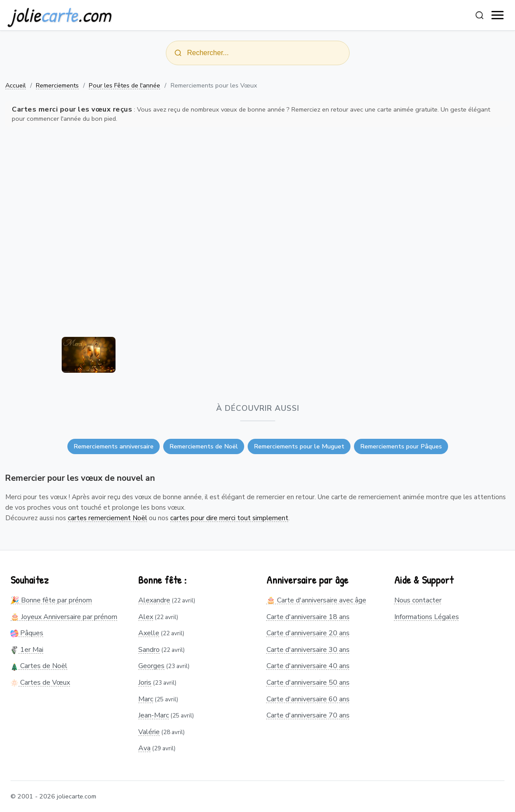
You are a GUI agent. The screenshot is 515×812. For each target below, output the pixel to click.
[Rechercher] (480, 15)
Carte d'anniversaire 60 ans (308, 699)
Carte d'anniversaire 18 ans (308, 617)
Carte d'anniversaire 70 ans (308, 715)
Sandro (149, 650)
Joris (145, 682)
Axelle (149, 633)
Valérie (149, 732)
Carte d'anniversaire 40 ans (308, 666)
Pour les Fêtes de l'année (124, 85)
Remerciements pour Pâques (401, 446)
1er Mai (27, 650)
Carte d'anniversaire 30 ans (308, 650)
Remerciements (57, 85)
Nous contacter (418, 600)
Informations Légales (427, 617)
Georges (151, 666)
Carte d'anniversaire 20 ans (308, 633)
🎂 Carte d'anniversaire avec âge (316, 600)
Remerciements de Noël (204, 446)
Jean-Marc (154, 715)
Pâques (27, 633)
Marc (146, 699)
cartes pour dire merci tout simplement (229, 518)
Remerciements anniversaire (114, 446)
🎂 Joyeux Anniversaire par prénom (64, 617)
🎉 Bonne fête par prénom (51, 600)
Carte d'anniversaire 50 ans (308, 682)
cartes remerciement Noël (107, 518)
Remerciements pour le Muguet (299, 446)
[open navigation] (498, 15)
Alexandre (154, 600)
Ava (144, 748)
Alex (146, 617)
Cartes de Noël (39, 666)
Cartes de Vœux (40, 682)
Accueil (16, 85)
